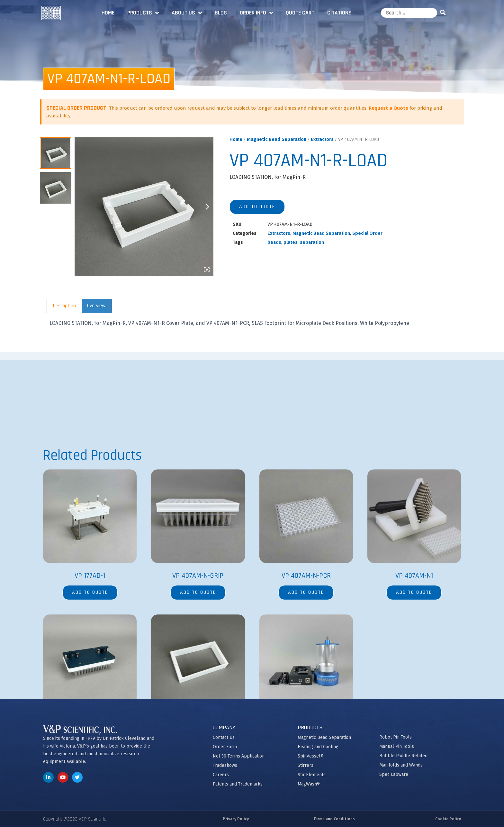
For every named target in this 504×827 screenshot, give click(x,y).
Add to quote (257, 207)
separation (312, 242)
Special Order (367, 233)
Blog (221, 13)
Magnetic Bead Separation (277, 139)
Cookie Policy (448, 819)
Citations (339, 13)
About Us (187, 13)
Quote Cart (300, 13)
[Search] (444, 13)
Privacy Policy (236, 819)
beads (274, 242)
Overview (96, 306)
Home (108, 13)
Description (64, 306)
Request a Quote (388, 108)
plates (291, 242)
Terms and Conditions (334, 819)
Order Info (256, 13)
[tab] (64, 306)
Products (143, 13)
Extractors (322, 139)
